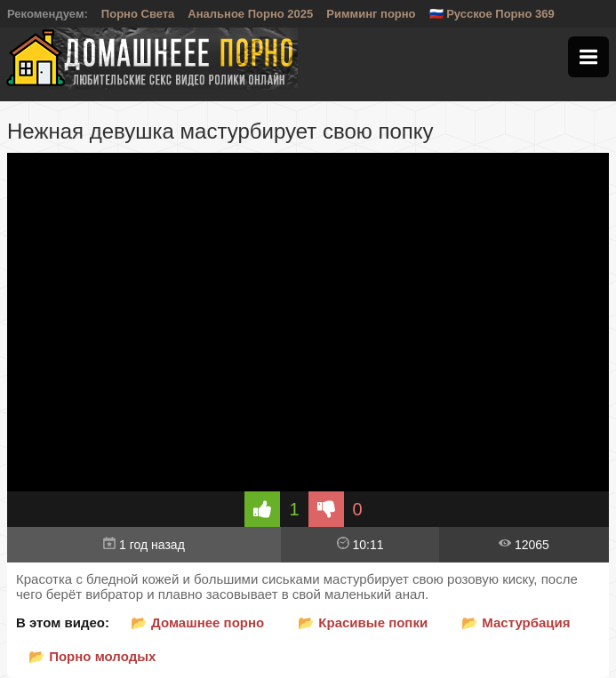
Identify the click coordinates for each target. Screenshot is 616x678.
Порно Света (138, 14)
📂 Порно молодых (92, 656)
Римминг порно (371, 14)
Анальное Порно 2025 (250, 14)
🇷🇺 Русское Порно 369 (492, 14)
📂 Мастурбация (516, 622)
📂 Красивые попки (363, 622)
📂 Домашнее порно (197, 622)
